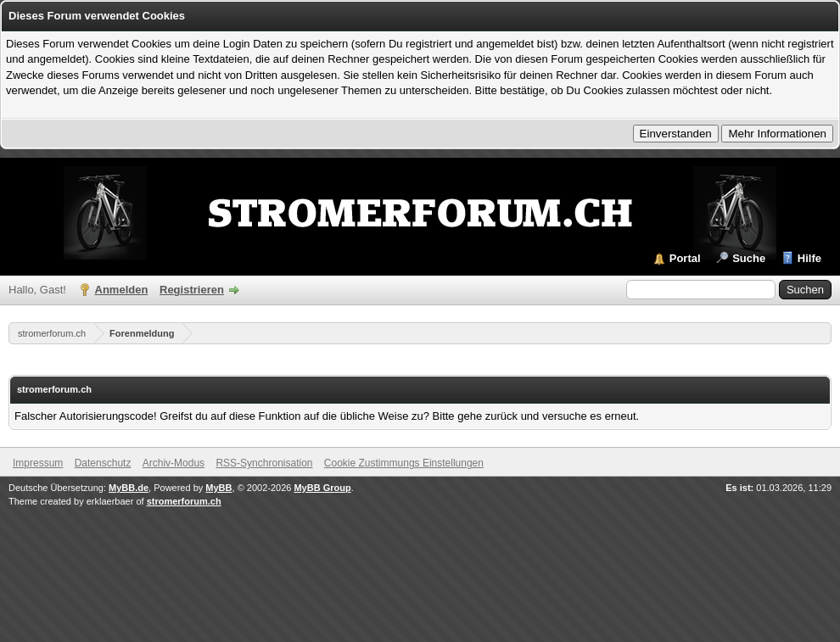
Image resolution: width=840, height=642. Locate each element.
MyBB (218, 488)
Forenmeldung (142, 333)
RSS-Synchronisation (264, 463)
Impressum (38, 463)
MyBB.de (129, 488)
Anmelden (122, 290)
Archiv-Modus (174, 463)
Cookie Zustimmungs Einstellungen (404, 463)
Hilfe (809, 258)
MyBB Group (322, 488)
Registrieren (192, 290)
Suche (749, 258)
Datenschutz (103, 463)
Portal (685, 258)
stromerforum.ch (52, 333)
